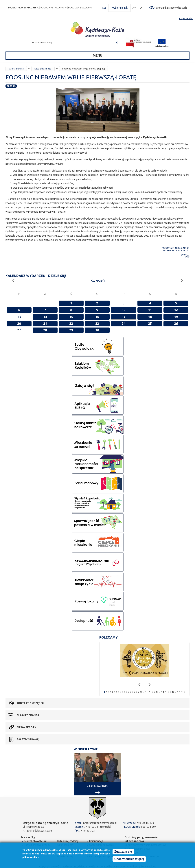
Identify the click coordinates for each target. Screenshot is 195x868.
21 (45, 323)
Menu (97, 55)
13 (157, 692)
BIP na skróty (26, 727)
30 (97, 330)
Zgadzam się (123, 852)
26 (176, 323)
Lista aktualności (43, 69)
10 (124, 310)
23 (97, 323)
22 (71, 323)
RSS (104, 8)
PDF (187, 257)
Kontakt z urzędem (30, 703)
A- (142, 8)
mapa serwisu (186, 18)
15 (71, 317)
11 (150, 310)
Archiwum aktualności (176, 250)
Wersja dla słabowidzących (171, 8)
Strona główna (16, 69)
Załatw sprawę (27, 739)
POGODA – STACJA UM (80, 8)
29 (71, 330)
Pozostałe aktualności (176, 248)
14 (45, 317)
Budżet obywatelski (35, 841)
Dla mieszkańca (28, 715)
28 (45, 330)
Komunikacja (96, 841)
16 (97, 317)
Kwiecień (97, 280)
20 (19, 323)
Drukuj (185, 255)
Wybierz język (119, 8)
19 (176, 317)
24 (124, 323)
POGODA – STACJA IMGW (54, 8)
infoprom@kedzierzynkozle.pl (100, 823)
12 (176, 310)
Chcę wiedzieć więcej (129, 859)
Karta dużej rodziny (68, 841)
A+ (134, 8)
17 (124, 317)
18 (150, 317)
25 (150, 323)
